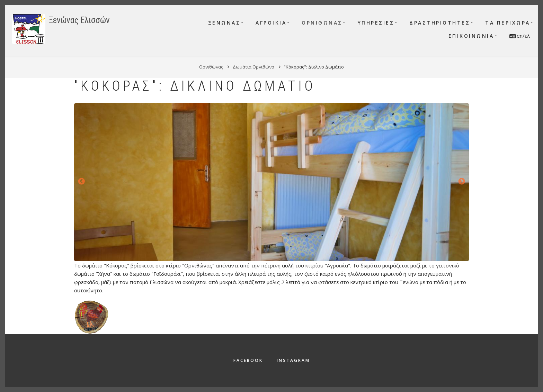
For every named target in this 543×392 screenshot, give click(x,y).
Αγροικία (271, 23)
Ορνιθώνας (322, 23)
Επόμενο (462, 182)
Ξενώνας (224, 23)
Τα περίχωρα (508, 23)
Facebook (248, 360)
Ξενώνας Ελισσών (79, 20)
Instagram (293, 360)
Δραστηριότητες (440, 23)
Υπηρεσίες (376, 23)
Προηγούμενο (81, 182)
